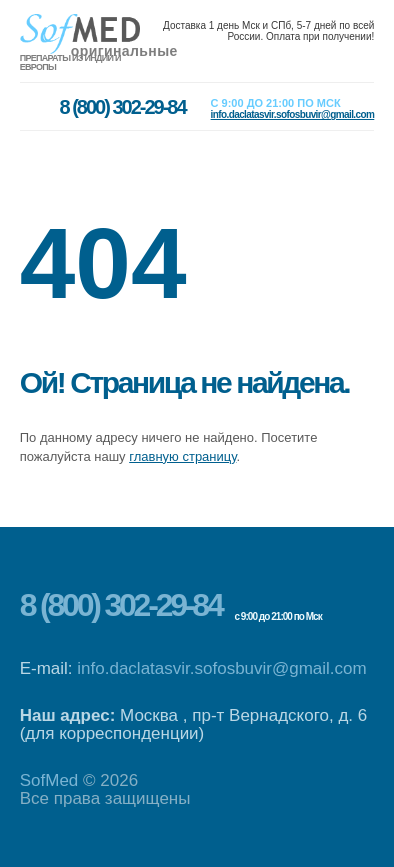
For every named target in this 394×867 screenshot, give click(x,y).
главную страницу (182, 456)
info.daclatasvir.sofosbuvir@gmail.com (221, 668)
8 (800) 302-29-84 (121, 605)
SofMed (49, 780)
